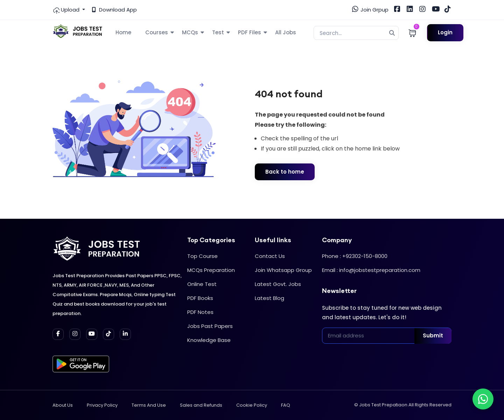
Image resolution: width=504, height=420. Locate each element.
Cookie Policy (252, 405)
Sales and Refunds (201, 405)
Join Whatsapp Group (283, 270)
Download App (114, 10)
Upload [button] (67, 10)
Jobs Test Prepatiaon (383, 405)
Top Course (202, 256)
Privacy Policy (102, 405)
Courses (157, 32)
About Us (63, 405)
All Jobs (286, 32)
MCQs (190, 32)
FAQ (286, 405)
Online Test (202, 284)
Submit (433, 335)
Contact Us (270, 256)
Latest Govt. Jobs (278, 284)
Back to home (285, 172)
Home (123, 32)
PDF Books (200, 298)
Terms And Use (149, 405)
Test (218, 32)
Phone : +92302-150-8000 (355, 256)
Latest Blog (269, 298)
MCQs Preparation (211, 270)
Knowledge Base (209, 340)
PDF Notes (200, 312)
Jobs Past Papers (210, 326)
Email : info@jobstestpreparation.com (371, 270)
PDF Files (250, 32)
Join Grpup (370, 9)
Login (445, 32)
